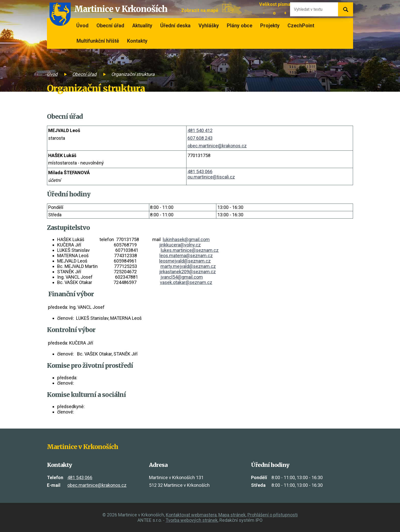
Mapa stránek (232, 515)
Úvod (82, 26)
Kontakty (137, 41)
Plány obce (240, 26)
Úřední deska (175, 26)
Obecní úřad (110, 26)
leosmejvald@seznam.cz (185, 261)
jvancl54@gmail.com (182, 277)
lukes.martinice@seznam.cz (190, 250)
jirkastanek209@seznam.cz (187, 272)
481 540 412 (200, 130)
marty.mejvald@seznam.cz (188, 266)
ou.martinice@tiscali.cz (211, 177)
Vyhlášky (209, 26)
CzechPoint (301, 26)
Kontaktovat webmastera (191, 515)
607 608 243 (200, 138)
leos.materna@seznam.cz (186, 256)
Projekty (270, 26)
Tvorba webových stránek (192, 520)
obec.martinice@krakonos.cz (217, 146)
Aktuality (142, 26)
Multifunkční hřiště (98, 41)
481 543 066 (200, 172)
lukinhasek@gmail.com (186, 239)
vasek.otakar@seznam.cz (186, 282)
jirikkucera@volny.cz (180, 245)
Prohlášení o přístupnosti (273, 515)
